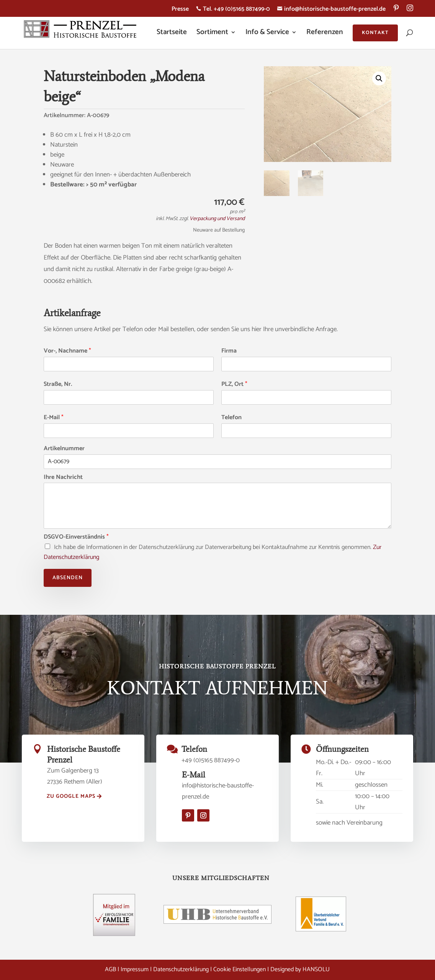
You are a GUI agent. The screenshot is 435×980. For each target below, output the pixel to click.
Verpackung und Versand (217, 219)
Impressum (135, 969)
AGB (110, 969)
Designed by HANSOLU (300, 969)
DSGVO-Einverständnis (76, 537)
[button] (379, 78)
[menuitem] (396, 11)
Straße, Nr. (58, 385)
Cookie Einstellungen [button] (240, 969)
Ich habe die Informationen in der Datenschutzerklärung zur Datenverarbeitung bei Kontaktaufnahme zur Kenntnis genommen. (213, 552)
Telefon (231, 418)
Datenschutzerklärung (181, 969)
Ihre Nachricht (63, 478)
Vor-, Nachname (67, 351)
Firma (229, 351)
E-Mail (54, 418)
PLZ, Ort (234, 385)
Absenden (68, 578)
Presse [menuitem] (180, 10)
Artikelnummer (64, 449)
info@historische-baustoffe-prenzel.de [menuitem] (331, 10)
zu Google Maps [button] (71, 796)
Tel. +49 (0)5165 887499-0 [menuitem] (233, 10)
